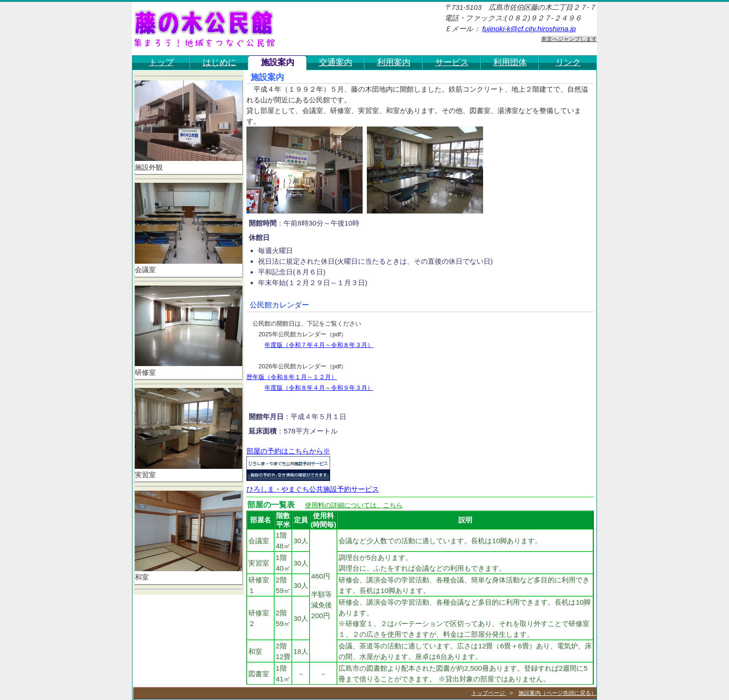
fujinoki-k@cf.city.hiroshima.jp (529, 29)
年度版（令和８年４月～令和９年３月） (319, 388)
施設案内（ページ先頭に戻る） (557, 693)
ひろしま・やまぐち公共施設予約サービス (313, 489)
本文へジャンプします (569, 39)
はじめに (219, 62)
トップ (161, 62)
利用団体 (510, 62)
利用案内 (394, 62)
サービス (452, 62)
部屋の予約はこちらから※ (288, 451)
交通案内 (336, 62)
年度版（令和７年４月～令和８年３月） (319, 345)
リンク (568, 62)
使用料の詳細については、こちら (354, 505)
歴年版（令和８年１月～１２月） (292, 377)
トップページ (489, 693)
